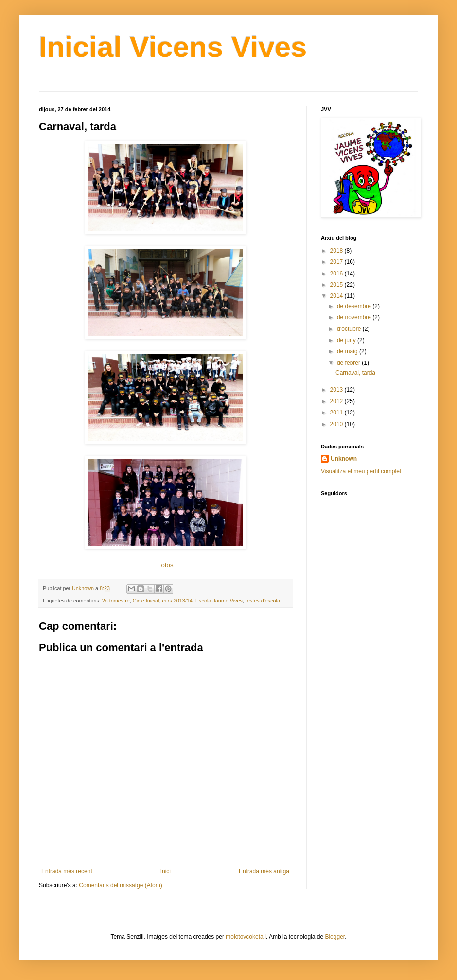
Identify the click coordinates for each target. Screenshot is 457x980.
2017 (337, 262)
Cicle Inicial (146, 601)
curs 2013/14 (177, 601)
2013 (337, 390)
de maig (348, 351)
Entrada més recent (67, 871)
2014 (337, 296)
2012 (337, 401)
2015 (337, 285)
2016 (337, 274)
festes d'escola (263, 601)
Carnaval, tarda (355, 373)
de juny (347, 340)
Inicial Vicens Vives (173, 47)
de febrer (349, 363)
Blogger (335, 937)
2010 (337, 424)
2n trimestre (116, 601)
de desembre (355, 306)
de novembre (355, 317)
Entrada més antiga (264, 871)
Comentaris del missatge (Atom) (120, 885)
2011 (337, 413)
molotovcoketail (246, 937)
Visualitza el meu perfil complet (361, 471)
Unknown (344, 459)
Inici (166, 871)
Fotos (166, 565)
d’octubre (350, 329)
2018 (337, 251)
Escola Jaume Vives (219, 601)
